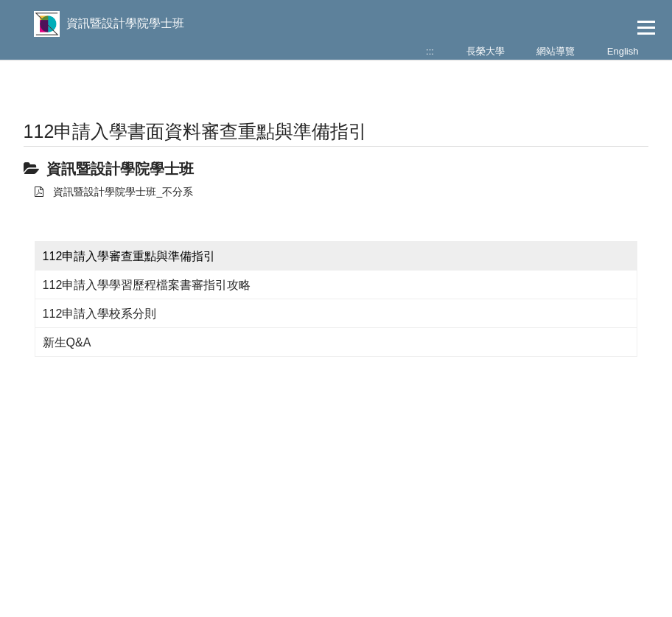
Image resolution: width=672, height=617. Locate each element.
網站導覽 (556, 51)
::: (430, 51)
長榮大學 (486, 51)
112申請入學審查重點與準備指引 (129, 256)
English (623, 51)
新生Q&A (67, 342)
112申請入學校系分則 (100, 314)
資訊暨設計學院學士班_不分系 (114, 192)
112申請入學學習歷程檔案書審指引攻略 (147, 285)
